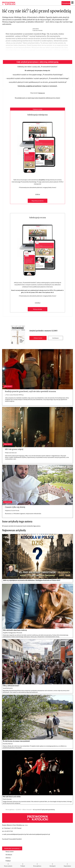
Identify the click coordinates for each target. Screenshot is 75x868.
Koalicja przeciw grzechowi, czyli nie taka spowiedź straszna (30, 391)
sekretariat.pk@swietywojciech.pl (39, 834)
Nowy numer (10, 851)
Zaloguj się (41, 93)
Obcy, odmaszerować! (11, 686)
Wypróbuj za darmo (38, 201)
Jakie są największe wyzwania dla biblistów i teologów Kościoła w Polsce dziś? (32, 580)
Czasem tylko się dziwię (15, 507)
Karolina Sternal (8, 744)
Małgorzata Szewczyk (11, 453)
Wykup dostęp (37, 309)
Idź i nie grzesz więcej (14, 449)
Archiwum (55, 338)
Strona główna (10, 809)
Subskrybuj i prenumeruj (12, 848)
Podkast (8, 861)
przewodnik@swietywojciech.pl (16, 834)
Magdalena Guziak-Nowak (12, 510)
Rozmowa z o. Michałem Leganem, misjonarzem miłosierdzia (23, 513)
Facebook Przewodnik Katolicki (12, 839)
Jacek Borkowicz (8, 688)
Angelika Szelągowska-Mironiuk (12, 633)
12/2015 (54, 331)
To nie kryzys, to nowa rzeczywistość (16, 741)
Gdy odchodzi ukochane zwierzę (15, 630)
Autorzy (8, 858)
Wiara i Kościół (27, 809)
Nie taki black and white (12, 797)
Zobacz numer (38, 338)
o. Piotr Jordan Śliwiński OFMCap (14, 395)
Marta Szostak (7, 799)
